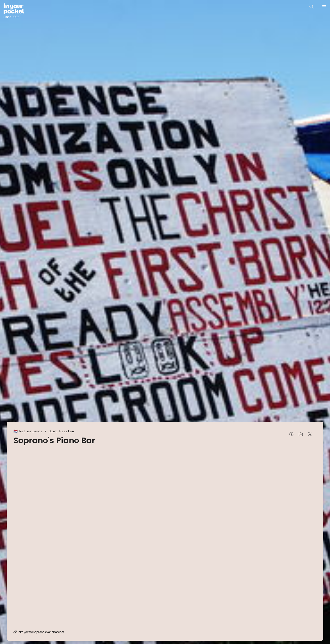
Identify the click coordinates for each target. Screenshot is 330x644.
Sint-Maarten (61, 431)
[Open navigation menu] (324, 7)
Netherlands (31, 431)
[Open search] (311, 7)
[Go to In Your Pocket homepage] (14, 11)
